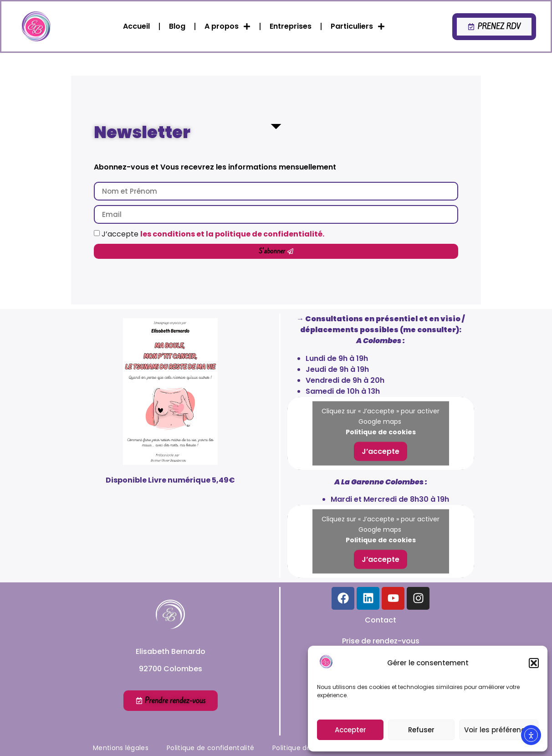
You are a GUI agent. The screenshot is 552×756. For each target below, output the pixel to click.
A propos (227, 26)
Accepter (350, 730)
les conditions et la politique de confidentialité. (232, 234)
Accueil (136, 26)
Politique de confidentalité (210, 748)
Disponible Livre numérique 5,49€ (170, 480)
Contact (381, 620)
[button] (534, 663)
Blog (177, 26)
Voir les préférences (499, 730)
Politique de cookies (381, 432)
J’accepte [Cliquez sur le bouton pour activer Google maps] (381, 451)
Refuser (421, 730)
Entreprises (291, 26)
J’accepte (213, 234)
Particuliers (358, 26)
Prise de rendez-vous (381, 641)
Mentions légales (121, 748)
